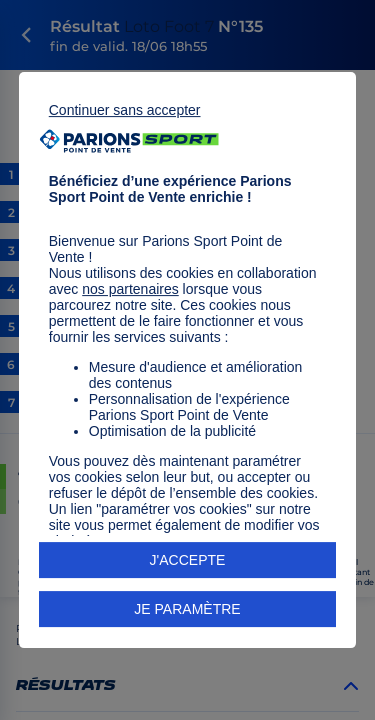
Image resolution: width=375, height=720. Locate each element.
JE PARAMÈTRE (187, 609)
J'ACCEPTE (188, 560)
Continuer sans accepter (125, 110)
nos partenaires (130, 289)
